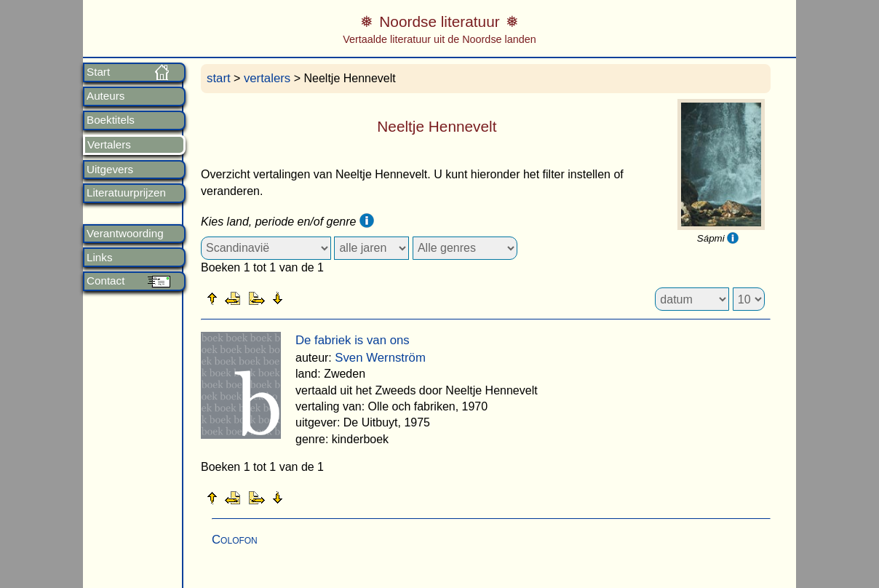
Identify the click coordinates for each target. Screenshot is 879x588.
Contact (106, 281)
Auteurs (106, 96)
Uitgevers (110, 170)
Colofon (235, 540)
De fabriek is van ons (353, 340)
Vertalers (109, 145)
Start (98, 72)
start (219, 78)
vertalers (267, 78)
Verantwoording (125, 234)
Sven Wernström (380, 358)
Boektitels (111, 120)
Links (99, 258)
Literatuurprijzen (126, 193)
